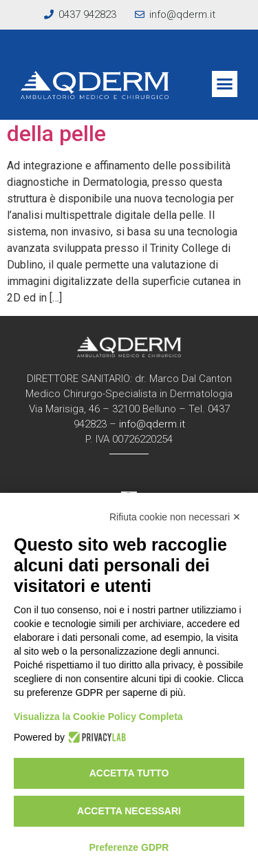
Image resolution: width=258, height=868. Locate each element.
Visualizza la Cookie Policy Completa (98, 717)
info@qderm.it (152, 424)
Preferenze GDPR (129, 847)
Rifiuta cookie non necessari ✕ (175, 517)
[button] (225, 84)
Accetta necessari (129, 811)
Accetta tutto (129, 773)
